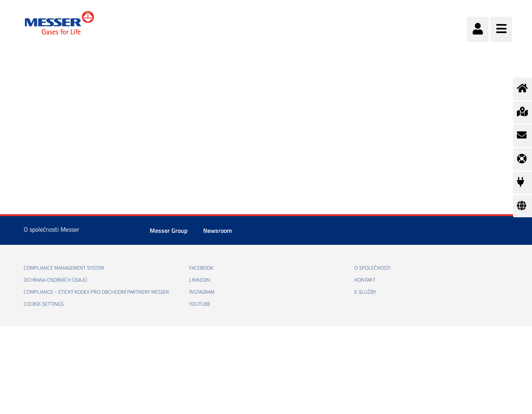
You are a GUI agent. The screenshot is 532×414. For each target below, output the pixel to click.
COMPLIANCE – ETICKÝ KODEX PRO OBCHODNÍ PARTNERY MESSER (96, 292)
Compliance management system (64, 268)
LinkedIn (200, 280)
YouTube (200, 304)
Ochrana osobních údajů (55, 280)
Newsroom (218, 230)
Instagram (202, 292)
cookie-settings (44, 304)
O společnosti (372, 268)
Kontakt (365, 280)
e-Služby (365, 292)
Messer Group (169, 230)
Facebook (201, 268)
